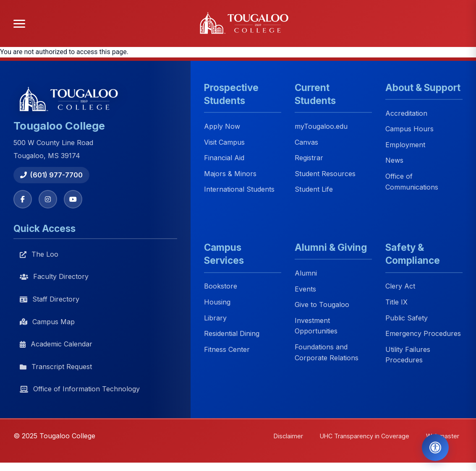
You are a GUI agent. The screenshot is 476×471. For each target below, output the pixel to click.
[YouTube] (73, 199)
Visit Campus (224, 142)
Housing (217, 302)
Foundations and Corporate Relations (327, 352)
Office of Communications (412, 182)
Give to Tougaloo (322, 305)
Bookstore (221, 286)
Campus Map (47, 322)
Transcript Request (56, 367)
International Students (239, 190)
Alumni (306, 273)
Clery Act (400, 286)
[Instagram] (48, 199)
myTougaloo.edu (321, 126)
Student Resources (325, 174)
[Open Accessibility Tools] (435, 448)
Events (305, 289)
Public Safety (407, 318)
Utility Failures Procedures (408, 355)
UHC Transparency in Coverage (365, 436)
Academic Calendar (56, 344)
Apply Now (222, 126)
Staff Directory (50, 299)
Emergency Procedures (423, 334)
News (394, 161)
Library (215, 318)
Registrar (309, 158)
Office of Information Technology (80, 389)
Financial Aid (224, 158)
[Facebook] (23, 199)
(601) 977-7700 (51, 175)
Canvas (306, 142)
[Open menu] (19, 24)
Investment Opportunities (316, 326)
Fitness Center (227, 349)
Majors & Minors (230, 174)
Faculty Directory (54, 276)
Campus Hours (409, 129)
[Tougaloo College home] (247, 23)
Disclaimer (288, 436)
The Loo (39, 254)
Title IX (396, 302)
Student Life (314, 190)
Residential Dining (232, 334)
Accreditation (406, 113)
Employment (405, 145)
